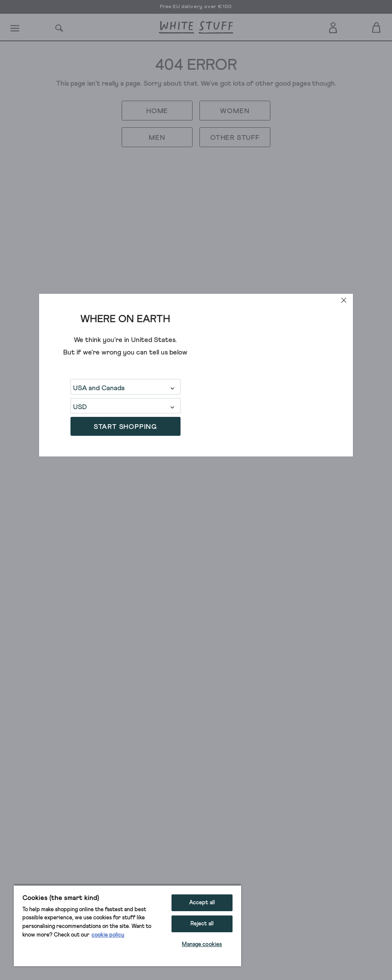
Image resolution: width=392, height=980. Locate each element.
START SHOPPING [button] (125, 427)
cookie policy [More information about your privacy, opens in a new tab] (108, 935)
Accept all (202, 903)
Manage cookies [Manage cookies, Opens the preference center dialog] (202, 945)
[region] (127, 925)
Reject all (202, 924)
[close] (344, 300)
